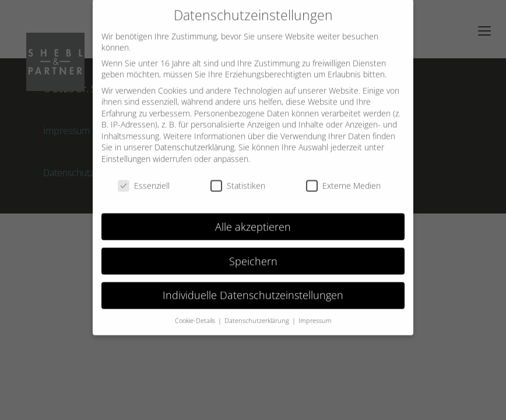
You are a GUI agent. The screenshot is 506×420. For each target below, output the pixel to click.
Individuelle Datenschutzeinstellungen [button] (253, 288)
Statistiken (238, 178)
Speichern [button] (253, 253)
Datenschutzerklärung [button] (258, 313)
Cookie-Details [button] (196, 313)
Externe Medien (343, 178)
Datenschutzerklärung (194, 140)
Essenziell (144, 178)
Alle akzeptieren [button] (253, 219)
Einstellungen (126, 151)
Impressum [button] (315, 313)
